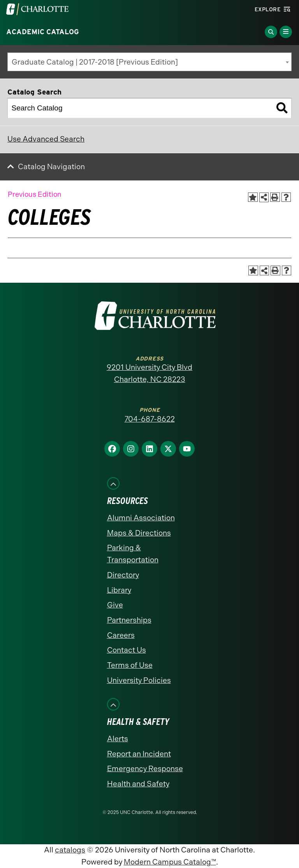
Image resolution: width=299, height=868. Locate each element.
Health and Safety (138, 784)
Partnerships (129, 620)
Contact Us (127, 650)
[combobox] (149, 62)
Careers (121, 635)
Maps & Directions (139, 533)
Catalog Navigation (51, 167)
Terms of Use (130, 665)
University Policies (139, 680)
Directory (123, 575)
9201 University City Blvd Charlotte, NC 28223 (149, 373)
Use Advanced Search (46, 139)
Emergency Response (145, 769)
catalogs (70, 850)
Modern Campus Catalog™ (170, 862)
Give (115, 605)
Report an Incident (139, 754)
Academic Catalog (43, 32)
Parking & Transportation (133, 554)
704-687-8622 (150, 419)
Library (119, 590)
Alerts (118, 739)
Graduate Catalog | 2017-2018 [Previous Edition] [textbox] (95, 62)
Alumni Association (141, 518)
